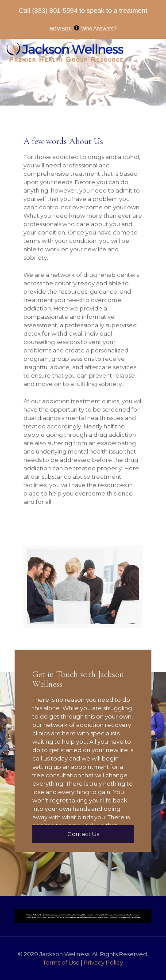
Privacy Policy (103, 962)
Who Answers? (99, 29)
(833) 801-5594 (55, 10)
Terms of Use (62, 962)
